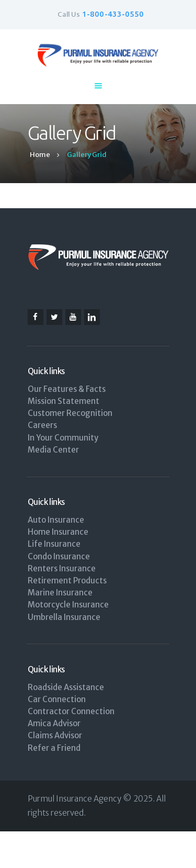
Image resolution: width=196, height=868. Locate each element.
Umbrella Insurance (64, 617)
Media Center (53, 450)
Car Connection (57, 699)
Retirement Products (67, 580)
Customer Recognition (70, 413)
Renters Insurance (62, 568)
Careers (42, 425)
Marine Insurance (60, 593)
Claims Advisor (55, 735)
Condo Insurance (59, 556)
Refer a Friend (54, 748)
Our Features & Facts (67, 389)
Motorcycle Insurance (68, 605)
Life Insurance (54, 544)
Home (40, 155)
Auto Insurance (56, 520)
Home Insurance (58, 532)
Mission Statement (64, 401)
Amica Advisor (54, 723)
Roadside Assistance (66, 687)
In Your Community (63, 438)
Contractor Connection (71, 711)
